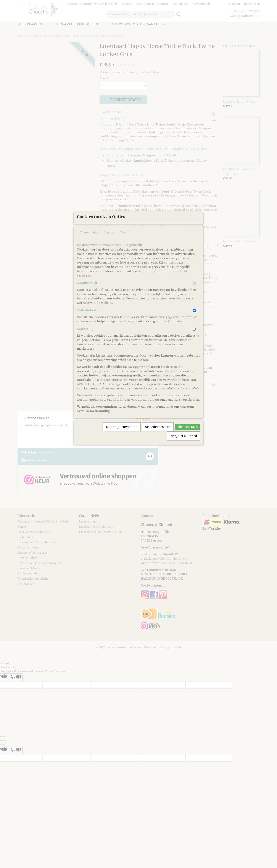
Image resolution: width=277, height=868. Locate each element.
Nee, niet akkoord (184, 450)
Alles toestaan (187, 441)
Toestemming (89, 247)
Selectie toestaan (158, 441)
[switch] (194, 298)
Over (123, 247)
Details (109, 247)
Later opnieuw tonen (122, 441)
